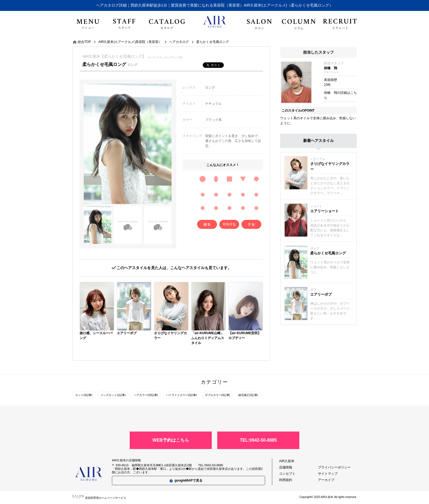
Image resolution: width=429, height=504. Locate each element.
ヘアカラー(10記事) (146, 395)
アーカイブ (326, 480)
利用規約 (286, 480)
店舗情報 (286, 467)
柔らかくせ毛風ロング (328, 253)
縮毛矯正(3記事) (248, 395)
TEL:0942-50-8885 (258, 440)
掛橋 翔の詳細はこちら (340, 95)
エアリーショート (324, 211)
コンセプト (287, 474)
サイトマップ (328, 474)
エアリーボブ (321, 294)
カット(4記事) (84, 395)
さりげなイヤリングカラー (330, 166)
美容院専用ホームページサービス (99, 498)
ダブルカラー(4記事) (218, 395)
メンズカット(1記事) (113, 395)
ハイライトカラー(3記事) (181, 395)
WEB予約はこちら (171, 440)
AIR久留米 (287, 461)
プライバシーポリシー (334, 467)
